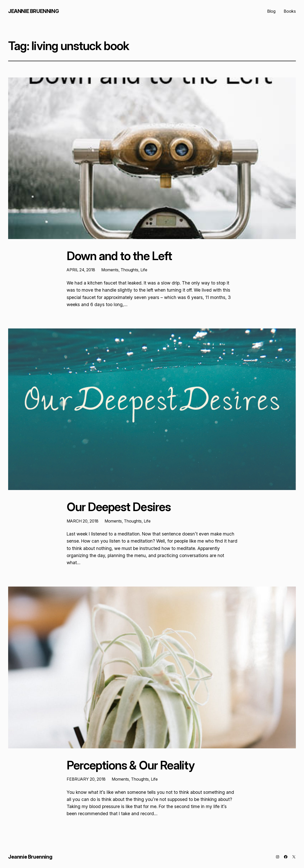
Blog (271, 11)
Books (290, 11)
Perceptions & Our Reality (131, 765)
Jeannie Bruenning (33, 11)
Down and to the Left (119, 256)
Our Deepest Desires (119, 507)
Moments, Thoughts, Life (124, 270)
